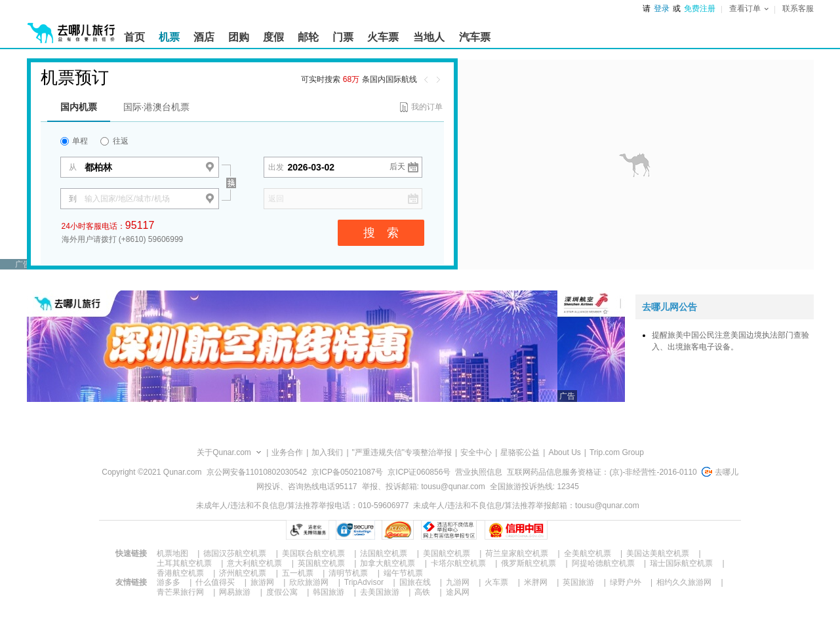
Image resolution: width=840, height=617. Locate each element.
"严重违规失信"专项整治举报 (402, 452)
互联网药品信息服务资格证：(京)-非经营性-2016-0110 (602, 472)
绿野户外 (626, 582)
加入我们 (327, 452)
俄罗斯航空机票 (529, 563)
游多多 (169, 582)
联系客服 (798, 9)
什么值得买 (215, 582)
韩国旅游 (329, 592)
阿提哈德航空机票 (603, 563)
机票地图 (172, 553)
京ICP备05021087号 (347, 472)
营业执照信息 (479, 472)
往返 (114, 141)
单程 (74, 141)
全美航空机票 (588, 553)
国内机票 (79, 107)
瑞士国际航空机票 (681, 563)
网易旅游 (235, 592)
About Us (564, 452)
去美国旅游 (380, 592)
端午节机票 (403, 573)
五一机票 (298, 573)
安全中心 (476, 452)
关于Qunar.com (224, 452)
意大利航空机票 (254, 563)
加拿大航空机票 (388, 563)
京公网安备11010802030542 (257, 472)
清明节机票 (348, 573)
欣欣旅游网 (309, 582)
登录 (662, 9)
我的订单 (427, 107)
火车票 (496, 582)
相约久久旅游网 (684, 582)
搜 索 (381, 233)
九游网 (458, 582)
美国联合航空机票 (313, 553)
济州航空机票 (243, 573)
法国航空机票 (384, 553)
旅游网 (262, 582)
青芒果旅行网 (180, 592)
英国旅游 (578, 582)
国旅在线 (415, 582)
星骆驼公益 (520, 452)
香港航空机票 (180, 573)
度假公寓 (282, 592)
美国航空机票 (447, 553)
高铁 (422, 592)
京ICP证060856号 (419, 472)
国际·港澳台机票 (157, 107)
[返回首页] (71, 28)
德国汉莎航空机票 (235, 553)
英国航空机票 (321, 563)
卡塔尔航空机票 (458, 563)
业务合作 (287, 452)
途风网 (458, 592)
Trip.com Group (617, 452)
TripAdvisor (364, 582)
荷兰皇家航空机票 (517, 553)
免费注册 (700, 9)
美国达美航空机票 (658, 553)
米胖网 (536, 582)
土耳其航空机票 (184, 563)
